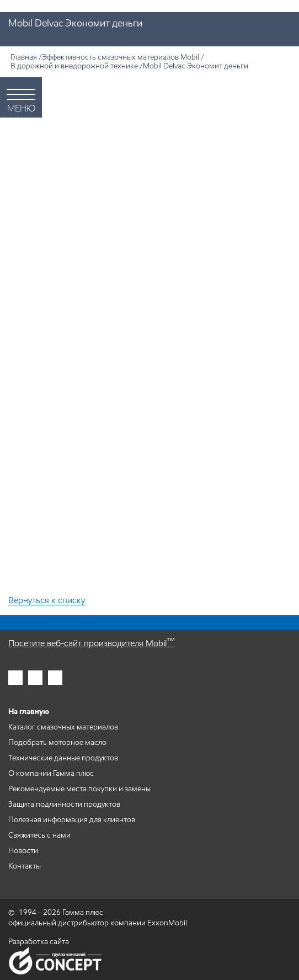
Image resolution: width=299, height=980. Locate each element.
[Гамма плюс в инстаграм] (15, 678)
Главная (24, 57)
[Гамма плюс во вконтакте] (55, 678)
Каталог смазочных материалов (63, 727)
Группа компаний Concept (55, 961)
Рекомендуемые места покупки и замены (79, 789)
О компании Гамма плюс (51, 773)
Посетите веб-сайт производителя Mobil (92, 643)
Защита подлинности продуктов (64, 804)
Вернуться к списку (47, 601)
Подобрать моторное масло (57, 742)
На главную (29, 712)
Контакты (25, 866)
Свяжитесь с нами (39, 835)
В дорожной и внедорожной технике (74, 66)
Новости (23, 851)
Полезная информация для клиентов (72, 820)
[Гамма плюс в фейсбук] (35, 678)
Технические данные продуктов (63, 758)
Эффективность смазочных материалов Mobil (121, 57)
